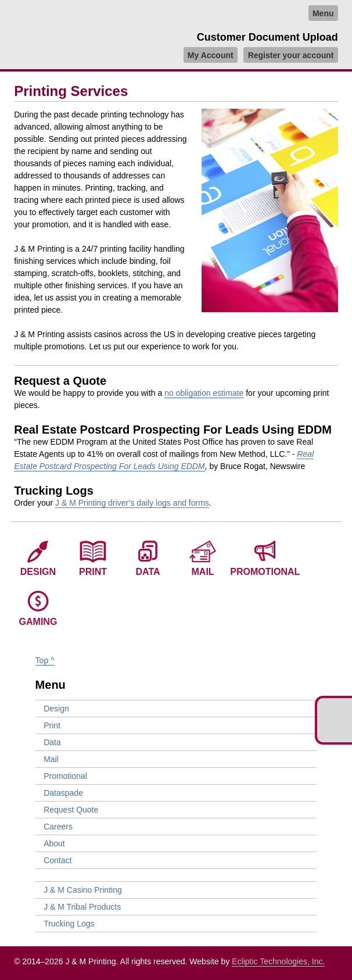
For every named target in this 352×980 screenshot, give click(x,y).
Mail (203, 572)
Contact (58, 860)
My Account (211, 55)
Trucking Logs (69, 924)
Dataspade (63, 793)
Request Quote (71, 810)
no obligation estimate (204, 393)
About (54, 843)
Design (38, 572)
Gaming (38, 622)
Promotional (265, 572)
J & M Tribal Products (82, 907)
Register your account (291, 55)
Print (93, 572)
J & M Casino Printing (83, 890)
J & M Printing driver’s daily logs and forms (132, 503)
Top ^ (45, 660)
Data (148, 572)
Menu (323, 13)
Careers (58, 827)
